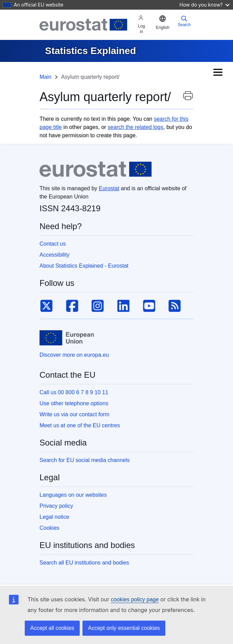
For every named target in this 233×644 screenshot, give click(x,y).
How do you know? (204, 5)
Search (184, 21)
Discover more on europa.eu (74, 355)
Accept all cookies (52, 628)
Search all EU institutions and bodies (84, 563)
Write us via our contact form (74, 414)
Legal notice (54, 517)
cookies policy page (135, 599)
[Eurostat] (83, 25)
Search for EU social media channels (85, 460)
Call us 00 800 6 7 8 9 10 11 (74, 392)
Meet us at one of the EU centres (80, 425)
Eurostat (109, 188)
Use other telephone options (74, 403)
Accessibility (54, 255)
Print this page (188, 99)
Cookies (49, 528)
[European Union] (67, 338)
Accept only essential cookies (124, 628)
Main (46, 77)
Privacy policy (56, 506)
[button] (163, 23)
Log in (142, 25)
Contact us (53, 244)
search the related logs (135, 127)
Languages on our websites (73, 495)
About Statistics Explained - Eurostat (84, 266)
